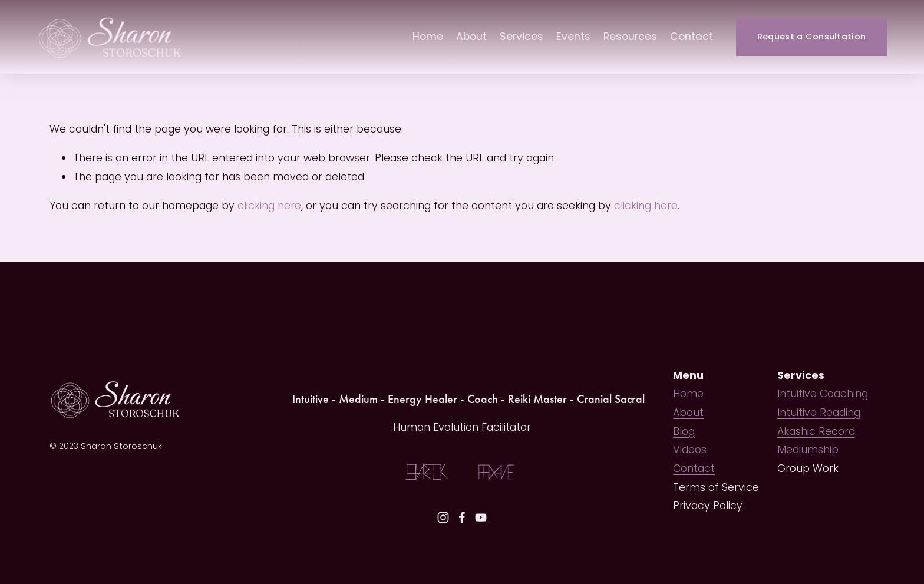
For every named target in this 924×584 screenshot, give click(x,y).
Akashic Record (816, 431)
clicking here (269, 206)
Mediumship (808, 450)
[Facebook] (462, 517)
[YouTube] (481, 517)
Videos (690, 450)
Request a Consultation (811, 37)
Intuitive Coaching (823, 394)
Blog (684, 431)
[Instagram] (443, 517)
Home (428, 37)
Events (573, 37)
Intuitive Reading (819, 413)
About (471, 37)
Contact (692, 37)
